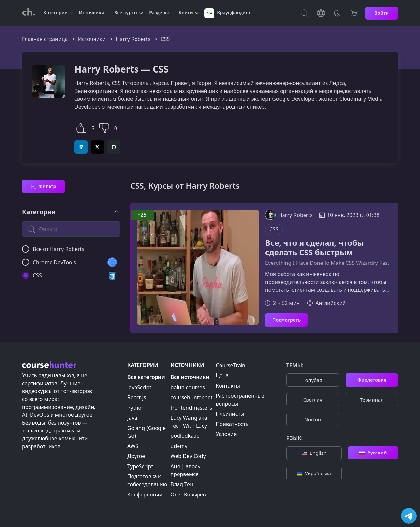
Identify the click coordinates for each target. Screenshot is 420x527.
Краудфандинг (228, 13)
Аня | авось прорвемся (185, 470)
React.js (137, 397)
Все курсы (126, 13)
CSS (274, 229)
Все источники (190, 377)
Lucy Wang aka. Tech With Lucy (190, 422)
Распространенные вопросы (240, 400)
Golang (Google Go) (147, 432)
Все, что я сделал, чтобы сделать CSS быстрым (315, 248)
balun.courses (188, 387)
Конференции (145, 495)
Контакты (228, 386)
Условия (226, 434)
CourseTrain (231, 365)
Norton (313, 419)
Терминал (372, 400)
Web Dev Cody (188, 456)
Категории (55, 13)
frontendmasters (191, 408)
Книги (186, 13)
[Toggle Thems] (337, 13)
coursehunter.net (192, 397)
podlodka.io (185, 436)
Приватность (232, 424)
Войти (382, 13)
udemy (179, 446)
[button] (81, 127)
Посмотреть (286, 320)
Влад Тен (182, 484)
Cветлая (313, 400)
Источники (92, 13)
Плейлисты (230, 414)
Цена (222, 375)
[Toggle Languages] (321, 13)
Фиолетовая (372, 380)
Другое (136, 456)
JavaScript (139, 387)
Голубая (313, 380)
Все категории (146, 377)
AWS (133, 446)
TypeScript (140, 466)
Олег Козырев (188, 495)
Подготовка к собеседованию (147, 480)
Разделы (159, 13)
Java (132, 418)
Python (136, 408)
